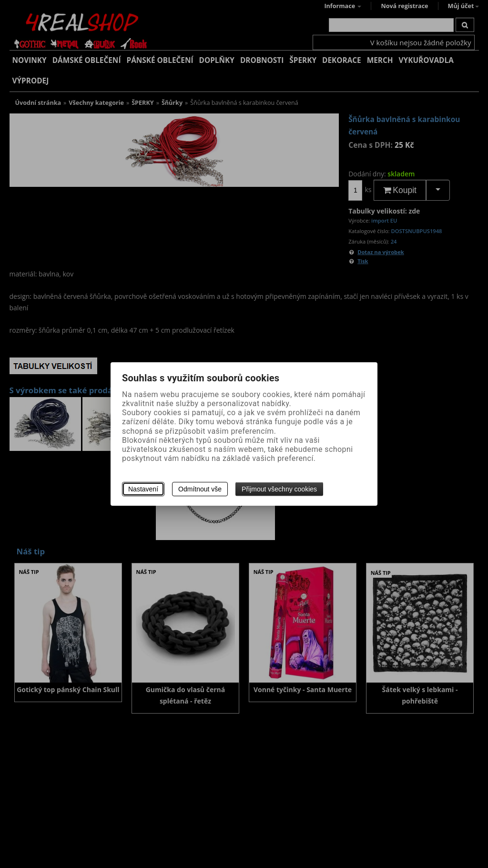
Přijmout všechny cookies (279, 489)
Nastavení (143, 489)
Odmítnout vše (200, 489)
